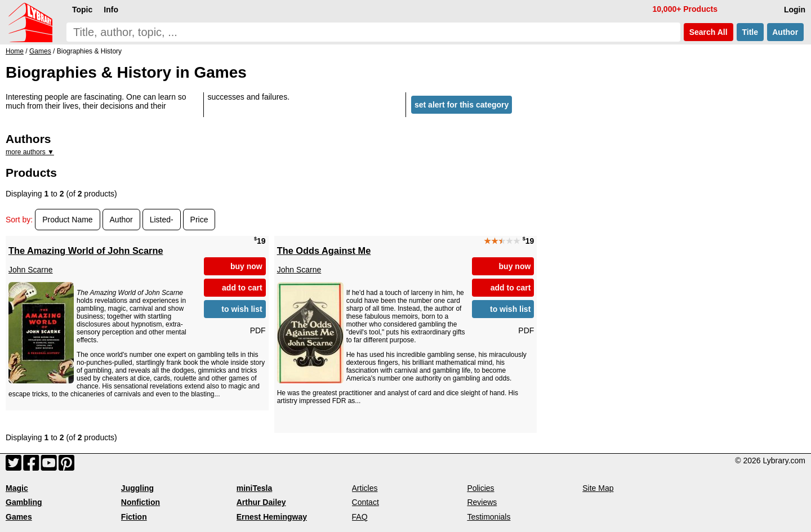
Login (795, 10)
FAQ (360, 517)
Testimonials (489, 517)
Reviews (482, 502)
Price (199, 220)
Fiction (134, 517)
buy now (246, 266)
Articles (365, 488)
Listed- (162, 220)
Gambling (24, 502)
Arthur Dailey (261, 502)
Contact (366, 502)
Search (708, 32)
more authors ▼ (30, 152)
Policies (480, 488)
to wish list (242, 309)
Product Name (67, 220)
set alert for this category (462, 105)
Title (750, 32)
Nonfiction (141, 502)
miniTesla (255, 488)
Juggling (137, 488)
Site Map (598, 488)
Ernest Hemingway (272, 517)
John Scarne (31, 270)
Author (785, 32)
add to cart (242, 288)
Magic (17, 488)
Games (19, 517)
